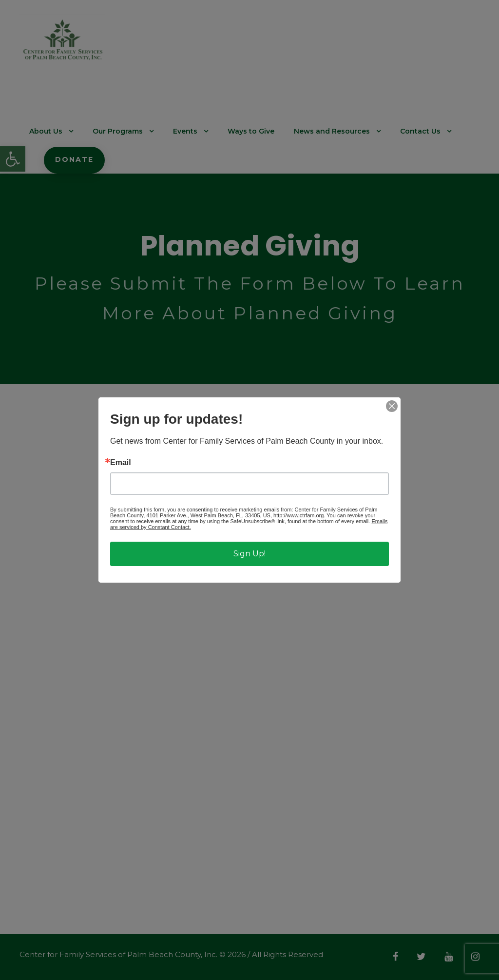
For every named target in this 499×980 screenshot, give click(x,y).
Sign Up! (249, 554)
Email (121, 463)
